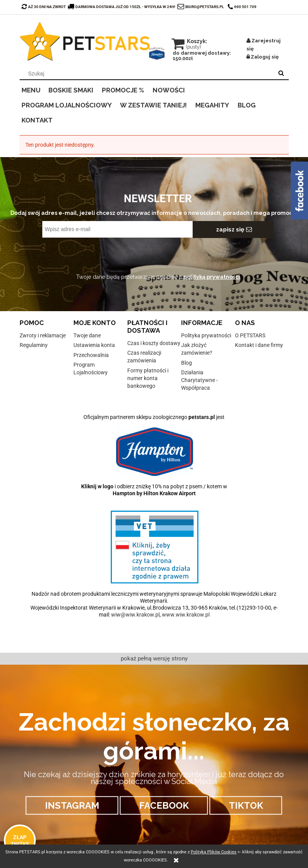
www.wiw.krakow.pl (186, 615)
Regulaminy (34, 345)
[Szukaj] (281, 74)
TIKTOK (246, 805)
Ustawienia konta (94, 345)
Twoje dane (87, 335)
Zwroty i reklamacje (43, 335)
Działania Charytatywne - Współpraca (199, 380)
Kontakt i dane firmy (259, 345)
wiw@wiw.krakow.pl (135, 615)
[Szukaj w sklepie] (148, 74)
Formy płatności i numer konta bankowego (148, 378)
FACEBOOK (164, 805)
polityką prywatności (212, 277)
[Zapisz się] (233, 230)
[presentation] (96, 255)
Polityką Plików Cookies (214, 852)
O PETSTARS (250, 335)
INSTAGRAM (72, 805)
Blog (186, 363)
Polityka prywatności (206, 335)
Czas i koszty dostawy (154, 343)
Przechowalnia (91, 355)
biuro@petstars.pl (205, 7)
